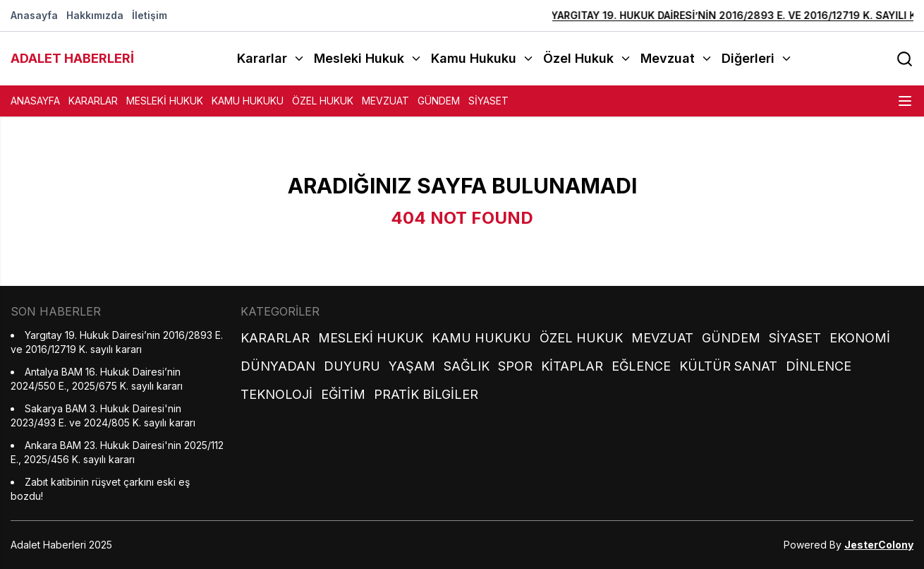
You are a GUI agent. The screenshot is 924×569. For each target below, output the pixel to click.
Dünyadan (278, 366)
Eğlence (641, 366)
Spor (515, 366)
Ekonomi (860, 338)
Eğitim (343, 394)
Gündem (439, 101)
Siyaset (488, 101)
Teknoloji (276, 394)
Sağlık (467, 366)
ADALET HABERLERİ (72, 58)
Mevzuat (385, 101)
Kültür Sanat (728, 366)
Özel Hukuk (323, 101)
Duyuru (352, 366)
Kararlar (93, 101)
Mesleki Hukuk (165, 101)
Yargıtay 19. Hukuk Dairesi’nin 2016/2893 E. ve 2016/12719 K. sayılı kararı (723, 15)
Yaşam (412, 366)
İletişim (150, 15)
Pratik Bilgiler (426, 394)
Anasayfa (34, 15)
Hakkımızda (95, 15)
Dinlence (819, 366)
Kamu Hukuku (248, 101)
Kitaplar (572, 366)
